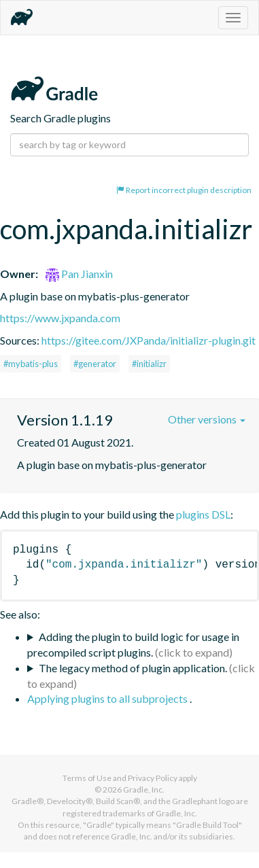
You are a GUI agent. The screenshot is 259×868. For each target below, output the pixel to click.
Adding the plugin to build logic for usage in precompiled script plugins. (133, 644)
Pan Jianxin (79, 274)
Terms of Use (87, 778)
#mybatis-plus (31, 364)
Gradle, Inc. (144, 789)
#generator (95, 364)
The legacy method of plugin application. (133, 668)
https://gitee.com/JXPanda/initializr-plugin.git (149, 340)
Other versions (207, 419)
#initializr (149, 364)
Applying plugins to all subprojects (108, 698)
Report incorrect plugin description (184, 190)
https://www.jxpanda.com (60, 318)
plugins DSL (203, 514)
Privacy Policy (153, 778)
